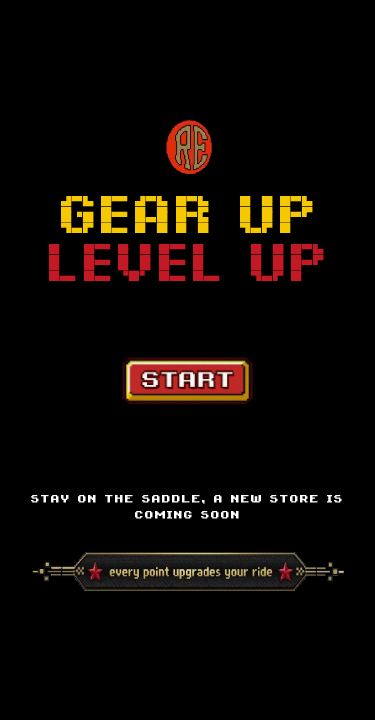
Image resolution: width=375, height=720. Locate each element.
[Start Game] (187, 381)
